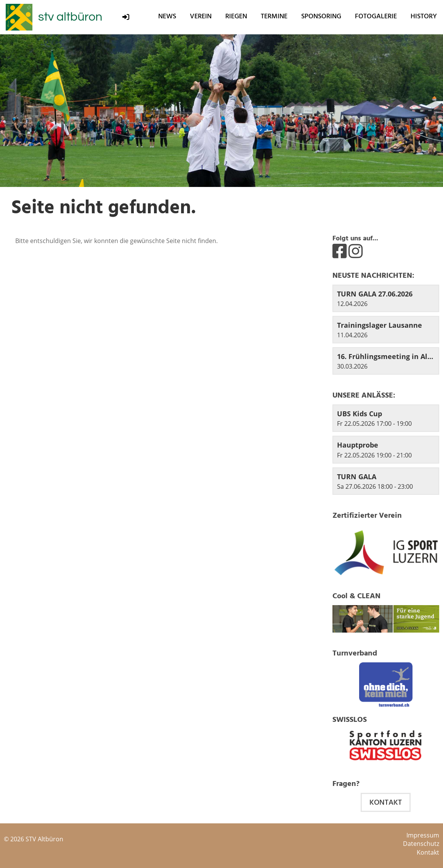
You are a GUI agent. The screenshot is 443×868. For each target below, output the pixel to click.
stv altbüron (70, 17)
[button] (386, 418)
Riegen (236, 16)
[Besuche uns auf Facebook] (339, 251)
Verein (201, 16)
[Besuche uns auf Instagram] (356, 251)
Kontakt (386, 802)
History (424, 16)
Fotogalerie (376, 16)
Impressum (423, 835)
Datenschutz (421, 844)
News (167, 16)
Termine (274, 16)
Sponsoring (321, 16)
